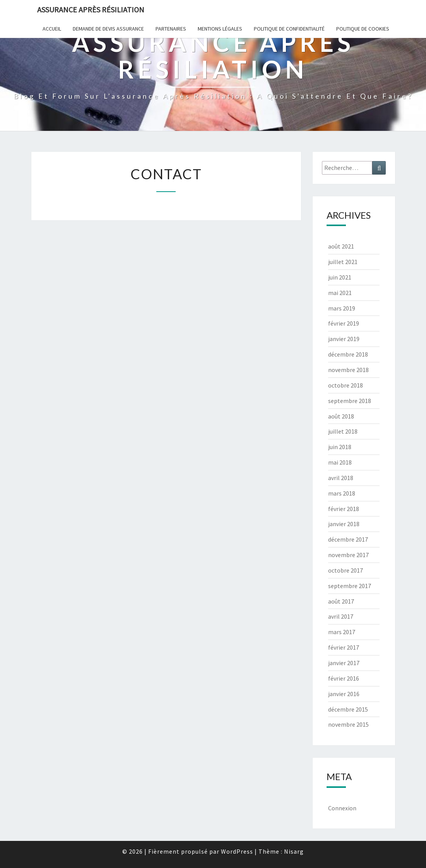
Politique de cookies (363, 29)
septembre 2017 (350, 586)
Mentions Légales (220, 29)
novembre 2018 (348, 370)
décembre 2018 (348, 354)
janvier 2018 (344, 524)
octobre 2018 (346, 385)
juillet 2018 (343, 431)
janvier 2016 (344, 694)
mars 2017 (342, 632)
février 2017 (344, 647)
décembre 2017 (348, 539)
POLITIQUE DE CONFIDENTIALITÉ (289, 29)
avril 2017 (341, 616)
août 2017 (341, 601)
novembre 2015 (348, 724)
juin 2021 (340, 277)
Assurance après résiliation (91, 9)
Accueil (52, 29)
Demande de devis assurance (108, 29)
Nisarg (294, 851)
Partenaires (171, 29)
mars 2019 (342, 308)
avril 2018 (341, 478)
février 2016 (344, 678)
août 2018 (341, 416)
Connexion (342, 808)
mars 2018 (342, 493)
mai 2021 (340, 293)
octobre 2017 (346, 570)
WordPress (237, 851)
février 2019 (344, 323)
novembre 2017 (348, 555)
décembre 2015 (348, 709)
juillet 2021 (343, 262)
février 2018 (344, 509)
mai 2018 (340, 462)
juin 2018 (340, 447)
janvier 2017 (344, 663)
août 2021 (341, 246)
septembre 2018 (350, 401)
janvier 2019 (344, 339)
